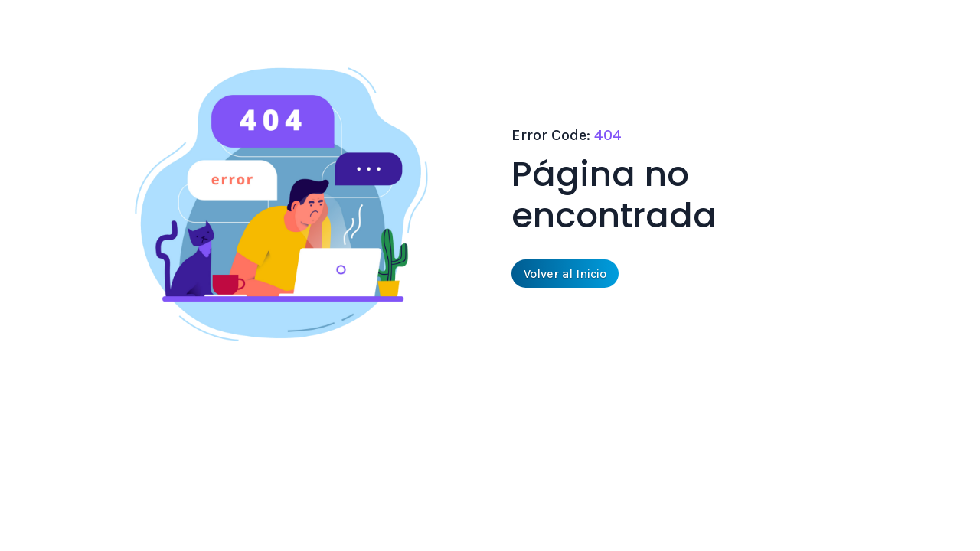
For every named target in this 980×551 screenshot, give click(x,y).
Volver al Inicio (565, 274)
